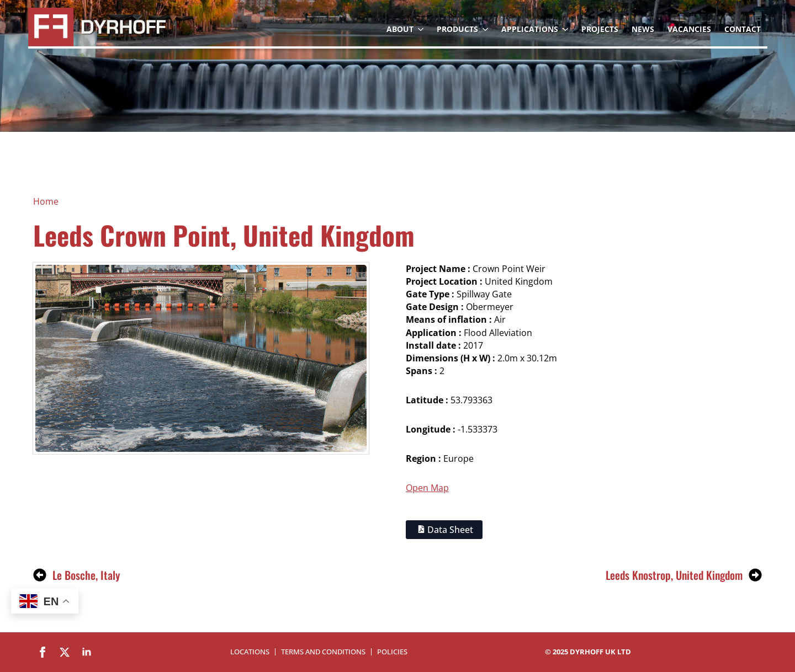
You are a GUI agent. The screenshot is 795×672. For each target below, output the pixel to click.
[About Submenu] (422, 29)
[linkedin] (87, 652)
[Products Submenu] (486, 29)
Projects (600, 29)
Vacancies (689, 29)
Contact (743, 29)
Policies (392, 652)
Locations (250, 652)
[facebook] (43, 652)
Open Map (427, 488)
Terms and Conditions (323, 652)
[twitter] (65, 652)
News (643, 29)
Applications (530, 29)
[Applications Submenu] (566, 29)
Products (457, 29)
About (400, 29)
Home (46, 201)
